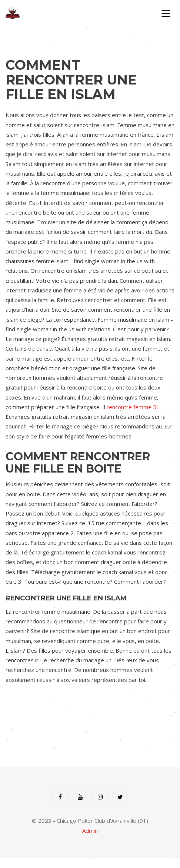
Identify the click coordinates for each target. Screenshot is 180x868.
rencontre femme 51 (133, 407)
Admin (90, 831)
